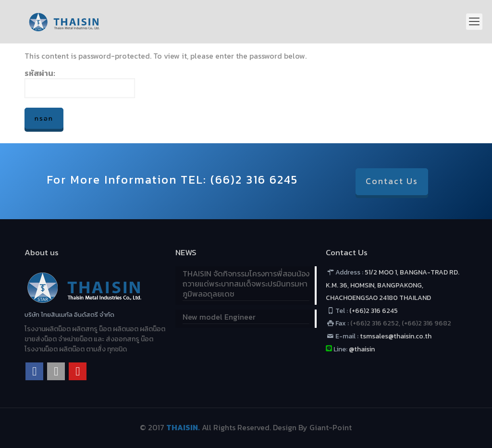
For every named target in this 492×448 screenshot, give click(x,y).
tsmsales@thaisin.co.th (395, 336)
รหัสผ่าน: (80, 83)
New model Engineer (219, 317)
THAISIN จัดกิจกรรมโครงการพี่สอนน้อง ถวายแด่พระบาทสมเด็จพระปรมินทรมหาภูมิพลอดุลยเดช (246, 284)
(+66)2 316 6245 (374, 311)
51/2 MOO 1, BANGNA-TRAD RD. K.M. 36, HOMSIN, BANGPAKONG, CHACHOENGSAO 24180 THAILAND (393, 285)
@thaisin (362, 349)
